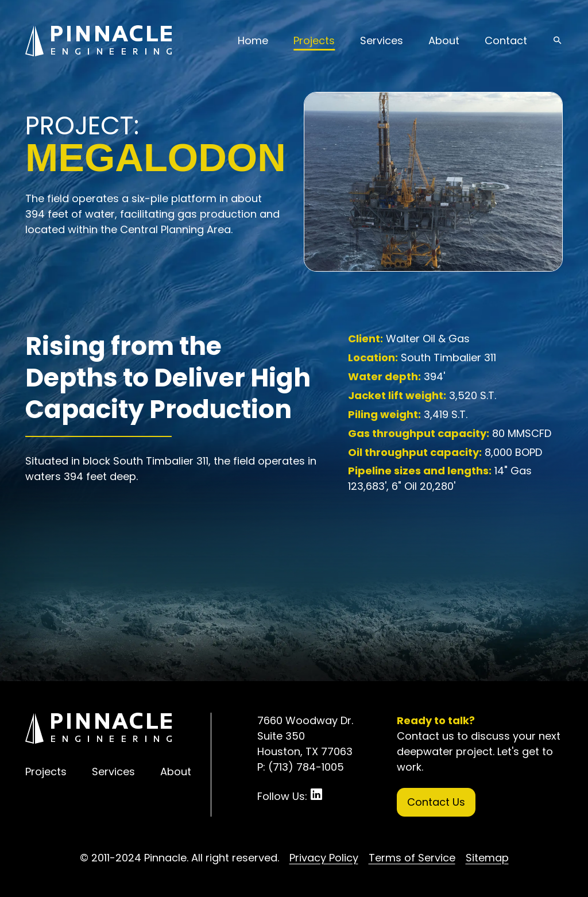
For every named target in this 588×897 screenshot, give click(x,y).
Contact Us (436, 802)
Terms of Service (412, 858)
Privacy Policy (324, 858)
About (444, 40)
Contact (506, 40)
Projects (314, 40)
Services (382, 40)
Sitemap (487, 858)
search (558, 40)
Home (253, 40)
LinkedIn (316, 794)
